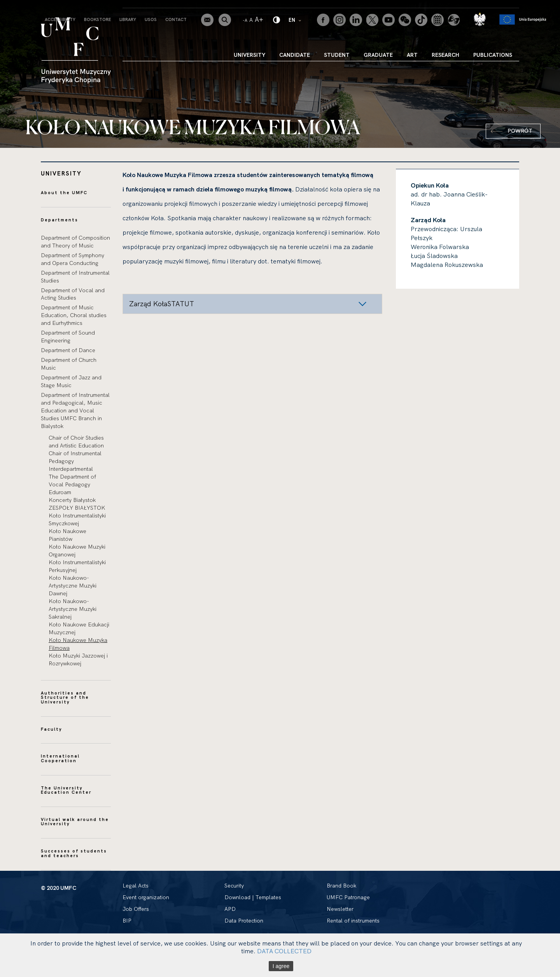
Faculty (52, 729)
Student (337, 55)
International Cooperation (60, 758)
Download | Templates (253, 897)
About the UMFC (64, 193)
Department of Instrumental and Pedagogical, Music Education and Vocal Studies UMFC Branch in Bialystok (75, 410)
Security (234, 886)
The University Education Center (66, 790)
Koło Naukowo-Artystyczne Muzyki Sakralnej (73, 609)
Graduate (378, 55)
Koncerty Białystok (72, 500)
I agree (281, 966)
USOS (151, 19)
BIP (127, 921)
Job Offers (136, 909)
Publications (493, 55)
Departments (59, 220)
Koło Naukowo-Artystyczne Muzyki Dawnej (73, 586)
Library (128, 19)
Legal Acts (136, 886)
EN (295, 20)
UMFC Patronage (348, 897)
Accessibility (60, 19)
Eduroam (60, 492)
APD (230, 909)
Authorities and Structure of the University (65, 697)
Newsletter (340, 909)
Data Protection (244, 921)
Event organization (146, 897)
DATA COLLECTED (284, 951)
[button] (252, 304)
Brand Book (341, 886)
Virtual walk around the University (75, 822)
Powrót (520, 131)
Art (412, 55)
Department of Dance (68, 350)
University (249, 55)
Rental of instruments (353, 921)
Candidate (295, 55)
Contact (176, 19)
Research (445, 55)
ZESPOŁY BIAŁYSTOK (77, 508)
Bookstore (97, 19)
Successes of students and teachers (74, 853)
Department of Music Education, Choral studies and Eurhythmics (74, 315)
